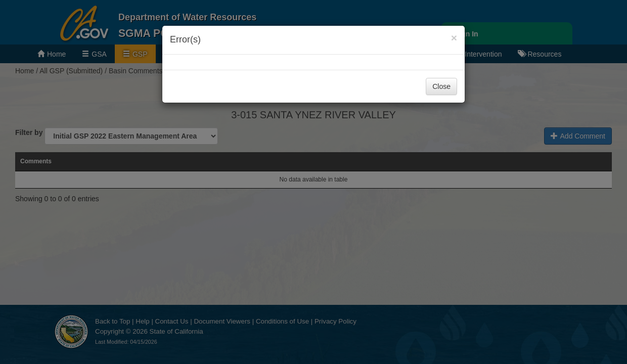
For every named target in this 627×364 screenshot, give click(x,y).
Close (441, 86)
